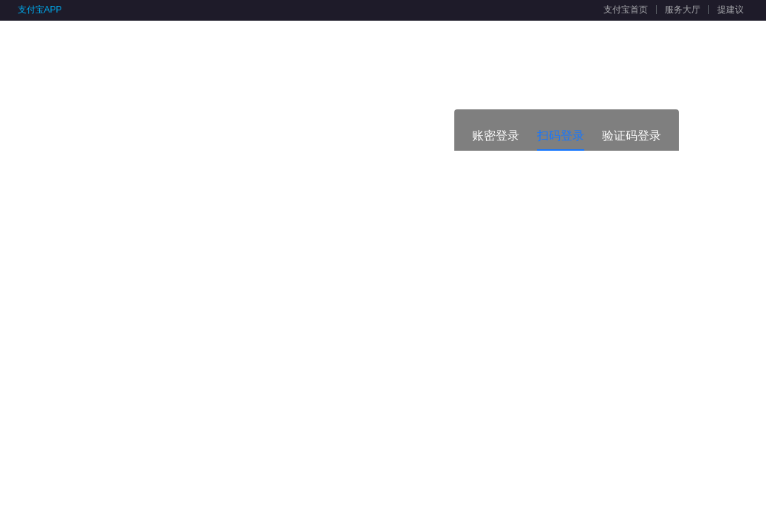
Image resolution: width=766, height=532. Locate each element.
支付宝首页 (626, 10)
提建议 (731, 10)
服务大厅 (683, 10)
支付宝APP (40, 10)
